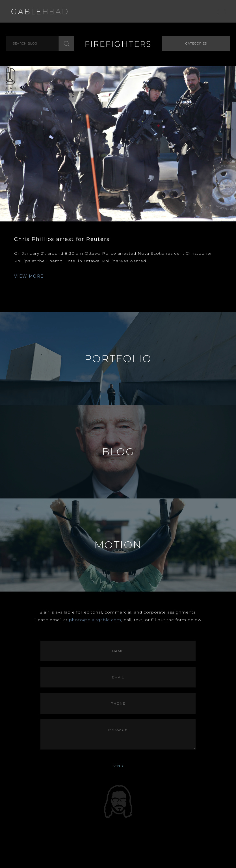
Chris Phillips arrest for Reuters (62, 239)
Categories (196, 43)
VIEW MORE (29, 276)
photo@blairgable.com (95, 620)
